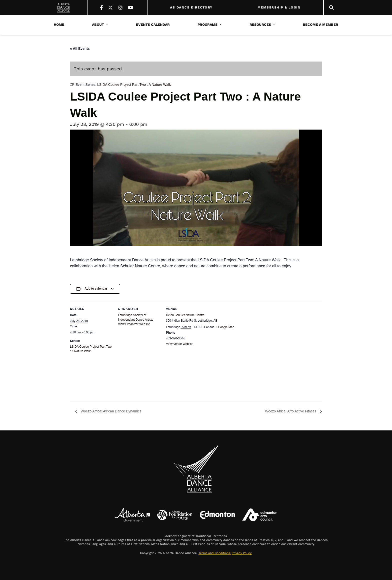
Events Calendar (153, 25)
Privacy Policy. (242, 553)
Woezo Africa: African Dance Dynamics (110, 411)
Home (59, 25)
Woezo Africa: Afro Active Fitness (291, 411)
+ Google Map (225, 327)
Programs (207, 25)
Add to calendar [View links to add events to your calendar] (96, 289)
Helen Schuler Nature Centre (185, 315)
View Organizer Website (134, 324)
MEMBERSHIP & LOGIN (279, 8)
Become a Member (320, 25)
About (98, 25)
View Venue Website (180, 344)
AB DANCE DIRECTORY (191, 8)
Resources (260, 25)
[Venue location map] (233, 374)
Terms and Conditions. (215, 553)
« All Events (80, 49)
